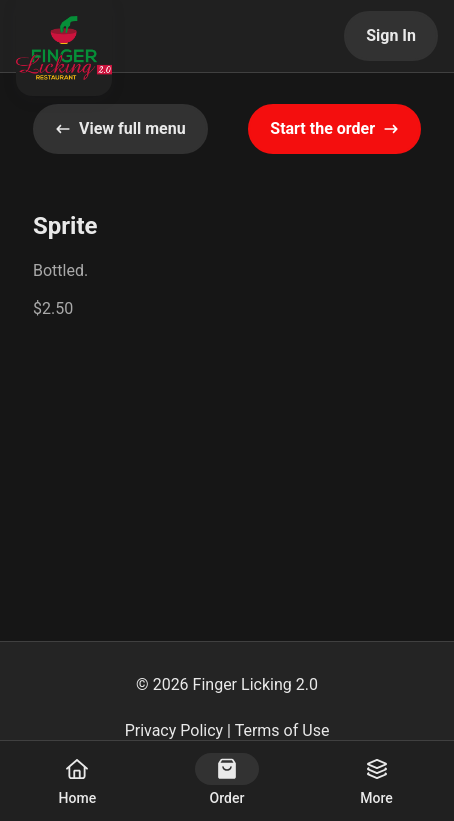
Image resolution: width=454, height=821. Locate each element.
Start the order (334, 128)
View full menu (120, 128)
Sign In (391, 35)
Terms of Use (282, 730)
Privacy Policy (174, 730)
